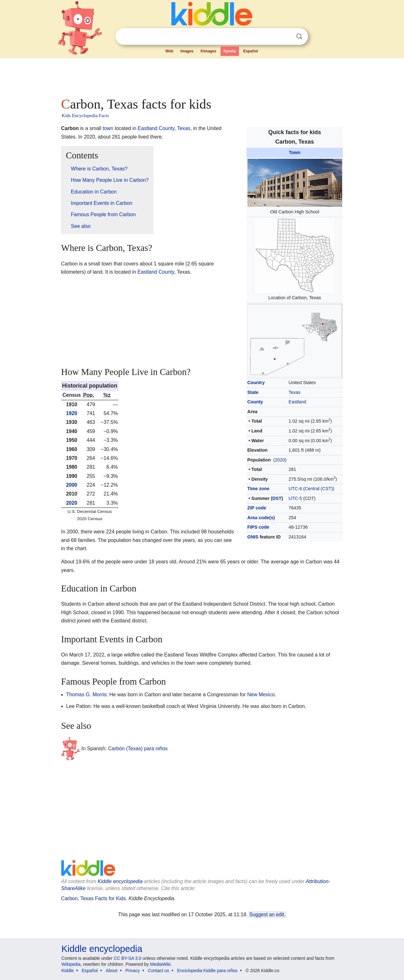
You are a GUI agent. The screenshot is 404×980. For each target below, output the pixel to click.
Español (250, 51)
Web (169, 51)
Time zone (258, 489)
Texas (294, 392)
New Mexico (261, 695)
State (253, 392)
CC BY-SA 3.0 (127, 958)
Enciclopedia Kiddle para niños (207, 971)
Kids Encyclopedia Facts (85, 116)
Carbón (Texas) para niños (138, 748)
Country (256, 383)
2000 (72, 485)
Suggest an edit (267, 915)
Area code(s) (261, 518)
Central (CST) (319, 489)
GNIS (253, 537)
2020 (280, 460)
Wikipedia (71, 964)
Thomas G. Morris (86, 695)
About (112, 971)
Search (299, 36)
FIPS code (258, 527)
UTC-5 (295, 498)
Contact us (159, 971)
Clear (286, 37)
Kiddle (68, 971)
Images (187, 51)
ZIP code (257, 508)
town (108, 128)
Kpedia (230, 51)
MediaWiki (160, 964)
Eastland (297, 402)
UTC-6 (295, 489)
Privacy (133, 971)
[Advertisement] (202, 76)
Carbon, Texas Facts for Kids (94, 898)
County (255, 402)
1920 (72, 413)
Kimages (208, 51)
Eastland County (156, 128)
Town (295, 152)
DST (277, 498)
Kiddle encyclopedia (120, 881)
